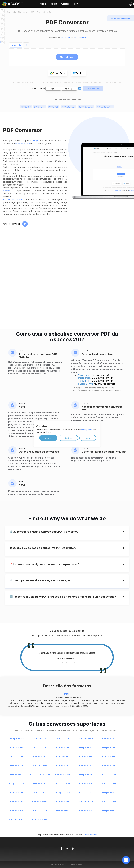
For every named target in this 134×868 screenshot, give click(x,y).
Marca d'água (85, 378)
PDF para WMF (63, 783)
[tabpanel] (67, 656)
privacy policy (87, 429)
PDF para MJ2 (17, 774)
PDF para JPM (17, 765)
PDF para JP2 (63, 756)
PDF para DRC (109, 810)
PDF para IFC (40, 792)
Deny (88, 438)
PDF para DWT (86, 792)
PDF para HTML (40, 819)
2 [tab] (63, 662)
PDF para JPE (17, 747)
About (76, 4)
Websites (65, 4)
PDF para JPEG (86, 738)
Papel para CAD (86, 384)
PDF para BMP (17, 738)
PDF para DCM (109, 774)
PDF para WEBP (63, 774)
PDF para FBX (17, 801)
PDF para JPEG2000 (40, 774)
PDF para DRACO (17, 819)
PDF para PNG (86, 747)
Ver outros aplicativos (121, 18)
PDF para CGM (109, 801)
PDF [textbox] (52, 89)
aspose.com (65, 37)
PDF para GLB (17, 810)
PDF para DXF (17, 792)
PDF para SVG (40, 783)
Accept (48, 438)
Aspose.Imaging (90, 835)
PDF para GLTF (40, 810)
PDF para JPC (86, 765)
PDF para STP (63, 801)
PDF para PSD (40, 756)
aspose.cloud (80, 37)
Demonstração (23, 144)
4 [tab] (71, 662)
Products (43, 4)
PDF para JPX (109, 765)
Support (54, 4)
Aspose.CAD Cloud (13, 199)
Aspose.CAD (9, 191)
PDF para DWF (63, 792)
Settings (68, 438)
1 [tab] (59, 662)
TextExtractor (85, 381)
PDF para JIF (40, 747)
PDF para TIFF (109, 747)
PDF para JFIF (63, 747)
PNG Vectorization (105, 107)
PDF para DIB (40, 738)
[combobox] (53, 89)
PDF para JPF (109, 756)
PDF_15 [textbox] (68, 89)
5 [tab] (74, 662)
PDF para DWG (109, 783)
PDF (67, 694)
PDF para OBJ (109, 792)
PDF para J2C (63, 765)
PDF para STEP (86, 801)
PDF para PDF (86, 783)
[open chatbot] (126, 860)
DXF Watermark (68, 107)
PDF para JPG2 (40, 765)
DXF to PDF (53, 107)
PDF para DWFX (40, 801)
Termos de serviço (91, 82)
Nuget (36, 141)
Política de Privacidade (112, 82)
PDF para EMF (86, 774)
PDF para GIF (63, 738)
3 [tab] (67, 662)
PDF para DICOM (17, 783)
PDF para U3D (63, 810)
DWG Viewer (40, 107)
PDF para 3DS (86, 810)
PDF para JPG (109, 738)
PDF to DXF (26, 107)
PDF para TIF (17, 756)
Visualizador (84, 375)
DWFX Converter (86, 107)
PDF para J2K (86, 756)
